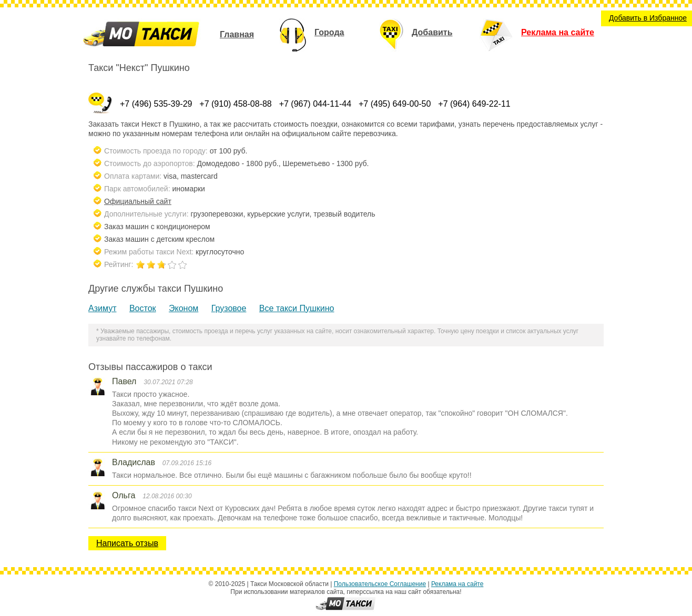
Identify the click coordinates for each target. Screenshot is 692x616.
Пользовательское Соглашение (380, 584)
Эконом (184, 308)
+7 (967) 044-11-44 (315, 104)
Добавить (416, 32)
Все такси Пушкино (297, 308)
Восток (143, 308)
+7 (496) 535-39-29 (156, 104)
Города (312, 32)
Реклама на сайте (537, 32)
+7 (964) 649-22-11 (474, 104)
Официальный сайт (138, 201)
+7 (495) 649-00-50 (395, 104)
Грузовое (229, 308)
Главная (237, 34)
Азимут (102, 308)
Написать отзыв (127, 543)
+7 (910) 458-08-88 (235, 104)
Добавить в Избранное (648, 18)
